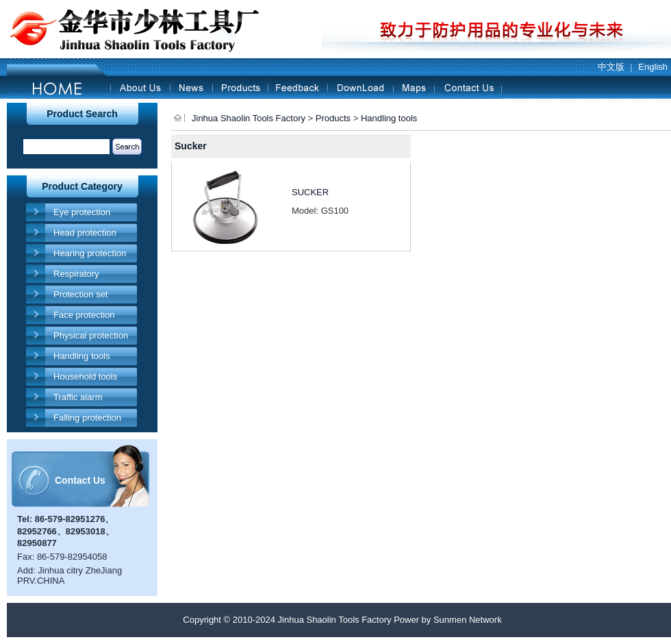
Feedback (297, 87)
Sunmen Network (468, 620)
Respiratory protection (76, 276)
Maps (414, 87)
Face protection (84, 315)
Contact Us (468, 87)
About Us (140, 87)
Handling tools (81, 356)
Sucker (191, 146)
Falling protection (87, 418)
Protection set (81, 294)
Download (360, 87)
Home (59, 87)
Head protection (85, 233)
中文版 (611, 67)
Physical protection (91, 335)
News (191, 87)
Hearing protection (90, 253)
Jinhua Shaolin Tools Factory (249, 118)
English (653, 67)
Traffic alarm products (78, 399)
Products (240, 87)
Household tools (85, 376)
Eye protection (82, 212)
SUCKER (310, 192)
